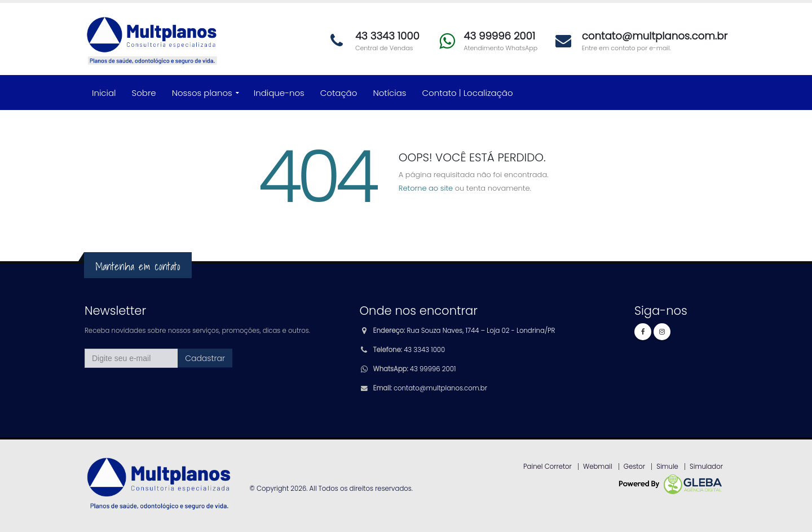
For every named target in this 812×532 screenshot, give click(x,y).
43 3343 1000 (424, 350)
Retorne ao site (426, 188)
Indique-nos (279, 93)
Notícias (389, 93)
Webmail (598, 467)
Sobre (144, 93)
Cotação (339, 93)
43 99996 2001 (433, 369)
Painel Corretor (548, 467)
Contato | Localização (468, 93)
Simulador (706, 467)
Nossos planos (202, 93)
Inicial (104, 93)
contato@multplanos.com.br (440, 388)
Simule (667, 467)
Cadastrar (205, 358)
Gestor (634, 467)
